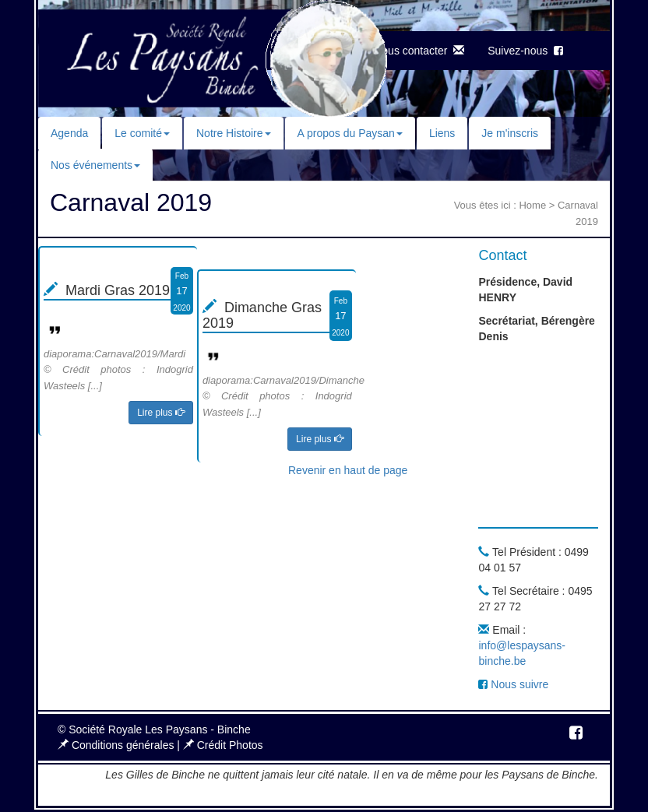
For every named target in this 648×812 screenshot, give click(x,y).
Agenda (69, 133)
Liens (442, 133)
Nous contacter (419, 51)
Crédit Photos (223, 745)
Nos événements (95, 165)
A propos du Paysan (350, 133)
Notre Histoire (234, 133)
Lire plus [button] (161, 413)
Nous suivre (513, 684)
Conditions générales (117, 745)
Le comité (142, 133)
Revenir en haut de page (348, 470)
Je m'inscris (510, 133)
